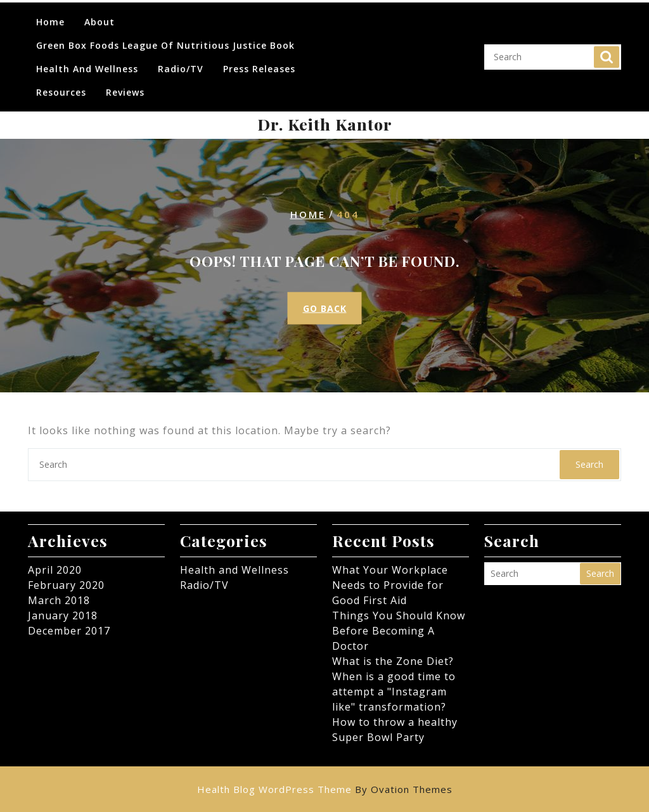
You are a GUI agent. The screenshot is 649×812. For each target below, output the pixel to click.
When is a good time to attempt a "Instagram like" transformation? (394, 692)
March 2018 (59, 600)
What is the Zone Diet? (393, 661)
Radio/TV (181, 60)
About (100, 13)
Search (607, 48)
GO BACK (325, 308)
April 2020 (55, 570)
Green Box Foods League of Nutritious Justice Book (165, 36)
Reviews (125, 83)
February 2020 (66, 585)
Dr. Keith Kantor (325, 124)
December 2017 (69, 631)
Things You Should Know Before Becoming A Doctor (399, 631)
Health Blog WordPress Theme (325, 789)
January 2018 (63, 615)
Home (50, 13)
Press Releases (259, 60)
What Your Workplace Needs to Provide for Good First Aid (390, 585)
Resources (61, 83)
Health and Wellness (87, 60)
